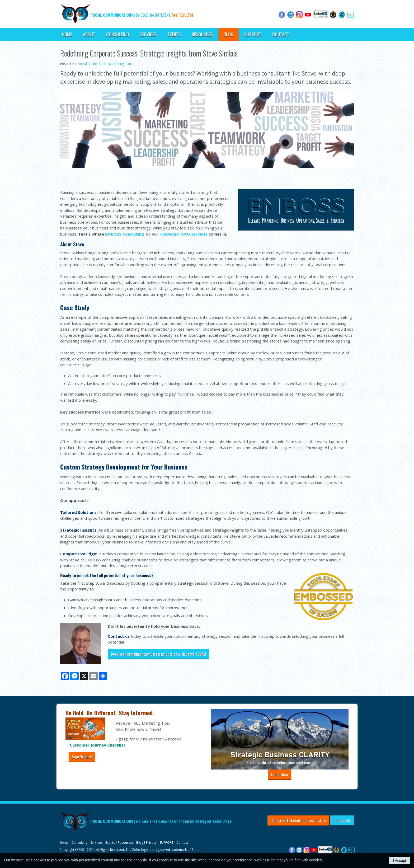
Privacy (151, 843)
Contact (281, 34)
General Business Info (91, 64)
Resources (202, 34)
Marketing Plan (120, 64)
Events (174, 34)
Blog (229, 34)
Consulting (118, 34)
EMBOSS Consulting (124, 234)
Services (148, 34)
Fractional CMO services (184, 234)
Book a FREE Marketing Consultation (298, 820)
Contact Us (342, 820)
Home (67, 34)
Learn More (280, 774)
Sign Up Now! (82, 757)
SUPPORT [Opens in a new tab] (253, 34)
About (89, 34)
